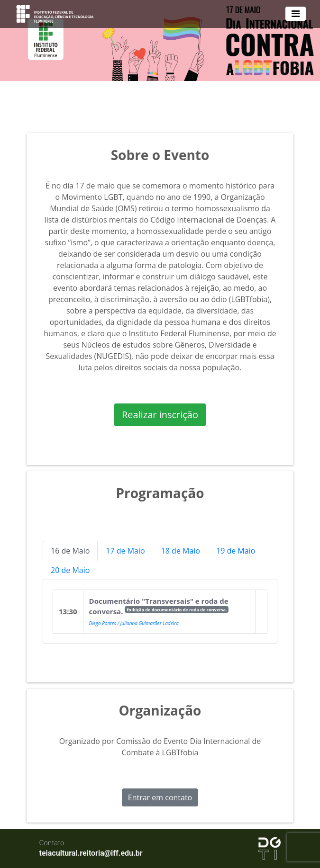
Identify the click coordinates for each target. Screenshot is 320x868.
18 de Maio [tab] (181, 551)
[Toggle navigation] (296, 14)
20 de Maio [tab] (70, 570)
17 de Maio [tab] (125, 551)
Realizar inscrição (160, 415)
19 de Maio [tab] (236, 551)
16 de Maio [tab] (70, 551)
